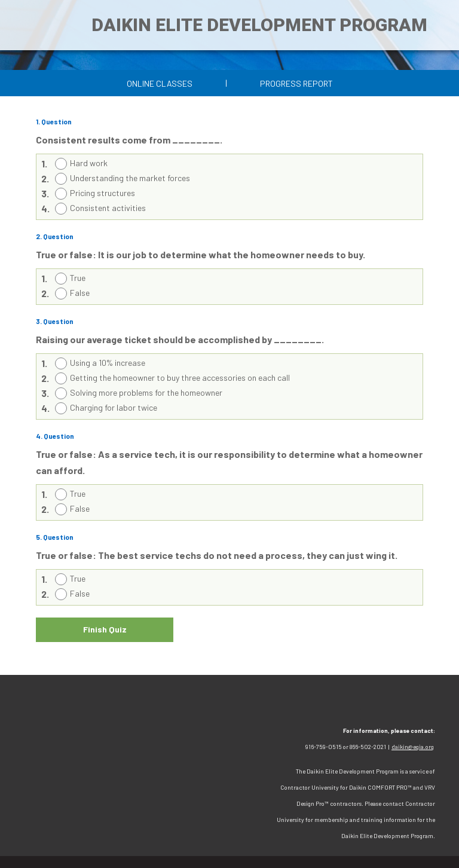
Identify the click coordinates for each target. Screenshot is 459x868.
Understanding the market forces (130, 178)
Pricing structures (102, 193)
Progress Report (296, 83)
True (78, 278)
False (80, 293)
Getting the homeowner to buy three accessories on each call (180, 378)
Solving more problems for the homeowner (146, 392)
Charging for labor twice (114, 407)
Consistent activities (108, 208)
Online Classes (160, 83)
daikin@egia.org (413, 747)
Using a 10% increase (108, 363)
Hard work (89, 163)
